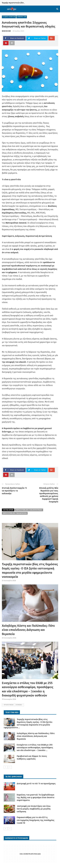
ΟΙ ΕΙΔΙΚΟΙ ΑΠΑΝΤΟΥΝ (9, 17)
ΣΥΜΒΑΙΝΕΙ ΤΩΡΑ (22, 17)
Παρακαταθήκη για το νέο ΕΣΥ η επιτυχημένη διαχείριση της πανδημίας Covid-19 (36, 820)
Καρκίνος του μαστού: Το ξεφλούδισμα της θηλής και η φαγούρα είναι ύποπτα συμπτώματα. (35, 797)
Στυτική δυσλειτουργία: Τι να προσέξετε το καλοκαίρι (14, 491)
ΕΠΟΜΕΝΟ (19, 705)
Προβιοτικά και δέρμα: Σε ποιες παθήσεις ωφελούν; (32, 757)
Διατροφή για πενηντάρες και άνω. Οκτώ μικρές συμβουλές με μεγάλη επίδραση (34, 809)
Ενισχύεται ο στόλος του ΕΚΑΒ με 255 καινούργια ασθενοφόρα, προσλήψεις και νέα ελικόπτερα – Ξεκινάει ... (35, 748)
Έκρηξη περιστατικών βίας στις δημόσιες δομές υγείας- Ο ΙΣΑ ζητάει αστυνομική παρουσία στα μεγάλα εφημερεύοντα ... (28, 723)
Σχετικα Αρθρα (8, 510)
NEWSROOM (6, 31)
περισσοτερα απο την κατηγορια (15, 513)
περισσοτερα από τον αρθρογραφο (29, 510)
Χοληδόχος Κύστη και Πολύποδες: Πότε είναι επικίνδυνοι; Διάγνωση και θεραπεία (28, 630)
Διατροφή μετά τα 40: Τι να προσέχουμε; (36, 784)
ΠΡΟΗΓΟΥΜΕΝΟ (8, 705)
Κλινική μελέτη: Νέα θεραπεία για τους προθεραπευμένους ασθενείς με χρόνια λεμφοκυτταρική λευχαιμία (49, 495)
